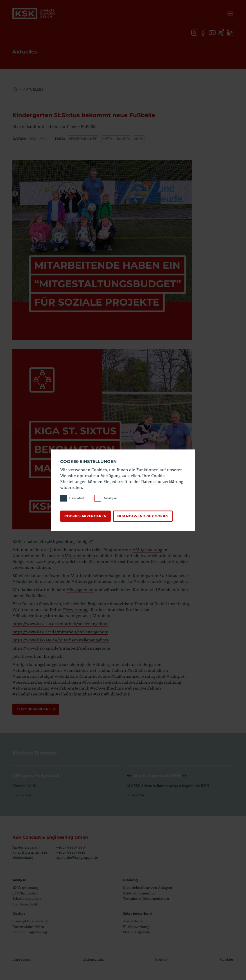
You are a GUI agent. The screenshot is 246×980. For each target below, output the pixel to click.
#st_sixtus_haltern (108, 670)
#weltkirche (66, 676)
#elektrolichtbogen (62, 682)
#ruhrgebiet (154, 676)
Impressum (22, 959)
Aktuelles (33, 89)
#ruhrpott (176, 676)
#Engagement (80, 589)
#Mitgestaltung (147, 549)
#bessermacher (28, 682)
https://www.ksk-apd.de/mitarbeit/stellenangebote (61, 648)
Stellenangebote (137, 932)
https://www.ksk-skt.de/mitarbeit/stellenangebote (60, 623)
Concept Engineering (30, 921)
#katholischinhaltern (147, 670)
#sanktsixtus (76, 670)
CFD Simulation (25, 893)
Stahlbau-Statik (25, 904)
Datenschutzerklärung (162, 481)
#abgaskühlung (166, 682)
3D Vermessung (25, 887)
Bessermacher (83, 139)
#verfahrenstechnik (70, 688)
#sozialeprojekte (75, 664)
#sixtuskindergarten (142, 664)
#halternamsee (126, 676)
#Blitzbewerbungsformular (39, 615)
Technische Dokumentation (146, 898)
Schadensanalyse (27, 898)
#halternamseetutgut (33, 676)
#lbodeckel (93, 682)
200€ (139, 139)
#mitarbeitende (94, 676)
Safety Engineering (139, 893)
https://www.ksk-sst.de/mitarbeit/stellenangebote (60, 632)
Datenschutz (93, 959)
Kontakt (162, 959)
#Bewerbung (75, 609)
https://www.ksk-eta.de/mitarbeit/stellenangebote (61, 640)
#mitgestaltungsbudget (35, 664)
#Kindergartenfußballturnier (99, 581)
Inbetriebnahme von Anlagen (148, 887)
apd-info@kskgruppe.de (77, 857)
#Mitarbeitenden (78, 555)
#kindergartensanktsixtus (37, 670)
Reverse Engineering (30, 932)
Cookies (227, 959)
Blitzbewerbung (136, 927)
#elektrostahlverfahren (127, 682)
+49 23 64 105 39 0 (71, 847)
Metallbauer (116, 139)
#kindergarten (107, 664)
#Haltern (142, 581)
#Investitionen (125, 561)
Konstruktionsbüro (28, 927)
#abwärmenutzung (31, 688)
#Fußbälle (22, 581)
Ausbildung (133, 921)
